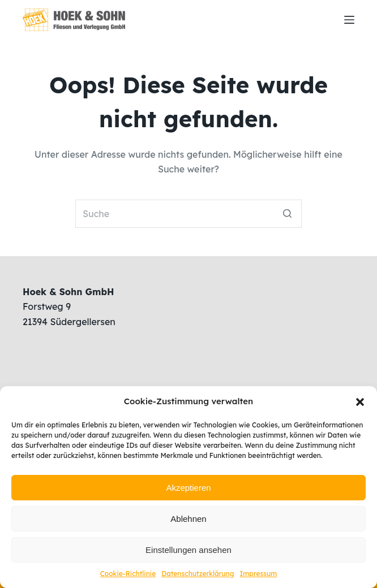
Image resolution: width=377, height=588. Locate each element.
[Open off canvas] (349, 20)
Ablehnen (188, 519)
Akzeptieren (188, 488)
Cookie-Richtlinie (128, 574)
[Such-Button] (288, 214)
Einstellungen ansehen (188, 550)
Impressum (259, 574)
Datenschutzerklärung (198, 574)
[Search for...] (188, 214)
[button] (360, 402)
